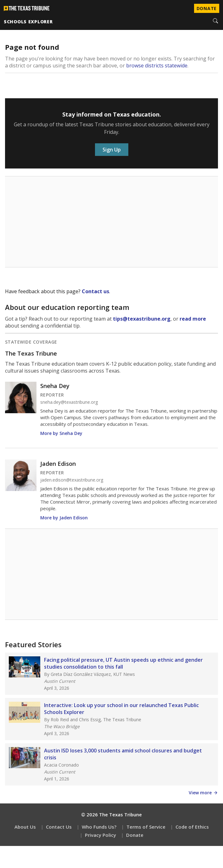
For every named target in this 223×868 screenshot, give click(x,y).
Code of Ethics (192, 827)
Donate (135, 835)
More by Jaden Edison (64, 518)
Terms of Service (146, 827)
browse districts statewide (157, 66)
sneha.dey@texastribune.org (69, 402)
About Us (25, 827)
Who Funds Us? (99, 827)
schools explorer (28, 22)
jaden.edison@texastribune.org (72, 480)
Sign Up (112, 150)
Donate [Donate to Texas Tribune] (207, 8)
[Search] (215, 21)
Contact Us (59, 827)
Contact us (95, 291)
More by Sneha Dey (61, 433)
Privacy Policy (100, 835)
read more (193, 319)
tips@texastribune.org (142, 319)
